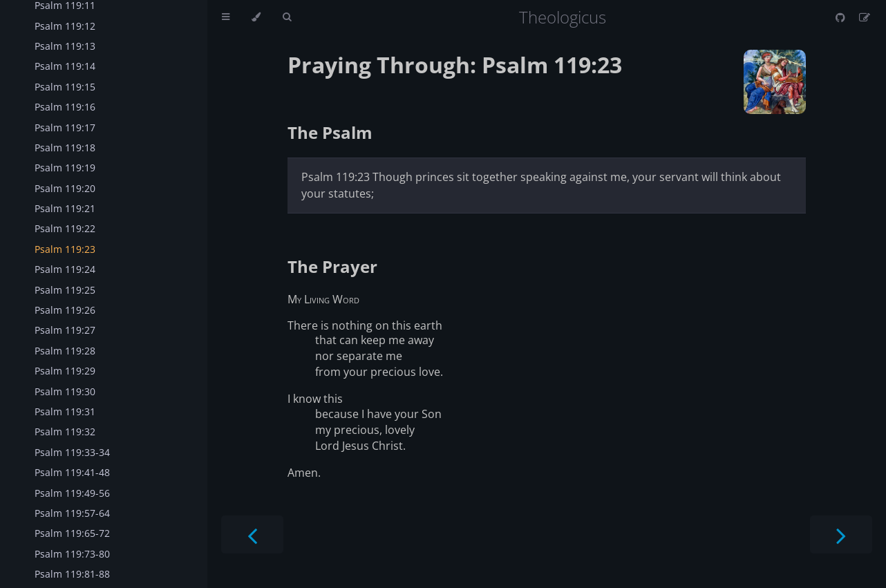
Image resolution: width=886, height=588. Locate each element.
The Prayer (332, 266)
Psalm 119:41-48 (72, 472)
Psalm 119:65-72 (72, 533)
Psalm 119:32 (65, 431)
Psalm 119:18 (65, 148)
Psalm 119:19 (65, 168)
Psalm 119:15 (65, 87)
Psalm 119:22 (65, 228)
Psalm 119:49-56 (72, 493)
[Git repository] (842, 17)
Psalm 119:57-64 (72, 513)
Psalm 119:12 (65, 26)
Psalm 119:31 (65, 411)
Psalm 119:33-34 (72, 452)
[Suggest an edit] (865, 17)
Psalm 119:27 (65, 330)
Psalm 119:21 (65, 208)
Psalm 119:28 (65, 351)
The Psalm (330, 132)
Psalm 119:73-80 (72, 554)
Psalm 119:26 (65, 310)
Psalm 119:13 (65, 46)
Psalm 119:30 (65, 391)
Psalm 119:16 (65, 107)
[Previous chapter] (252, 534)
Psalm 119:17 (65, 127)
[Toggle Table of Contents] (226, 17)
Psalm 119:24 (65, 269)
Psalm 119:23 (65, 249)
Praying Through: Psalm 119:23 (455, 65)
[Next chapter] (841, 534)
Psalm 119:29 (65, 371)
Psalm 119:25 (65, 290)
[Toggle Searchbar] (287, 17)
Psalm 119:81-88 (72, 574)
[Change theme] (256, 17)
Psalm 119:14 (65, 66)
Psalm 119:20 (65, 188)
